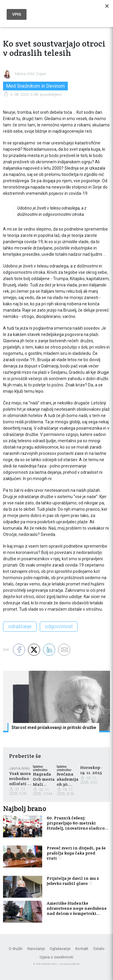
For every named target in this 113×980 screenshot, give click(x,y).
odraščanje (20, 626)
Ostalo (99, 949)
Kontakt (82, 949)
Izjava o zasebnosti (56, 957)
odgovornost (59, 626)
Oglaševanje (60, 949)
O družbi (16, 949)
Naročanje (36, 949)
